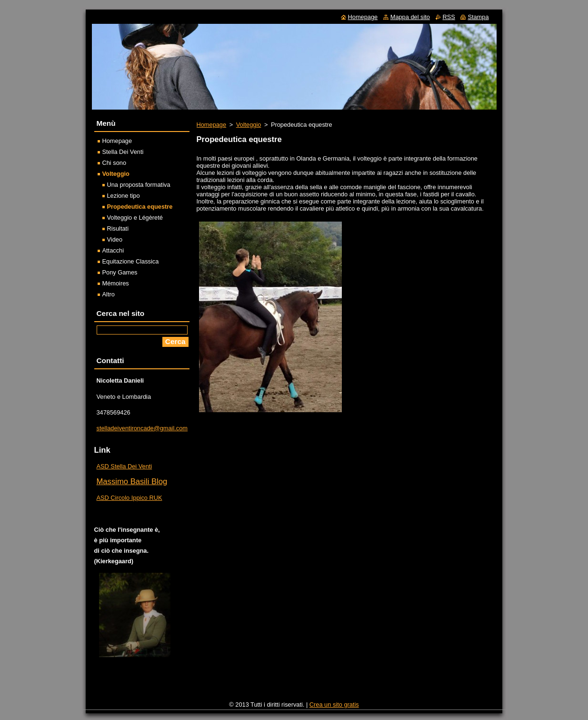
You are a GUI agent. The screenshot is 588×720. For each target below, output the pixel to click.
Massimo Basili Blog (132, 482)
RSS (449, 17)
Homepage (212, 125)
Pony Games (120, 272)
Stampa (478, 17)
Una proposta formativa (139, 185)
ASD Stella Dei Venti (125, 466)
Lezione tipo (124, 196)
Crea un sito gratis (334, 705)
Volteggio (249, 125)
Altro (109, 294)
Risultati (118, 228)
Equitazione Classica (131, 261)
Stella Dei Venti (123, 152)
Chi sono (115, 163)
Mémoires (116, 283)
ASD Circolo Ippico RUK (130, 498)
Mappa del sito (410, 17)
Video (115, 239)
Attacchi (113, 250)
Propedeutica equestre (140, 207)
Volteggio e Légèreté (135, 218)
